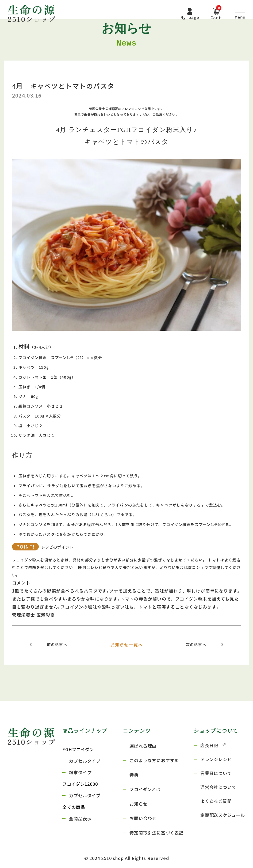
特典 (134, 775)
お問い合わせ (143, 818)
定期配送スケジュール (223, 815)
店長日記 (213, 745)
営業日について (216, 773)
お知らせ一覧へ (126, 645)
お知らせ (138, 804)
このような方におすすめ (154, 760)
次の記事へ (196, 645)
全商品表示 (80, 818)
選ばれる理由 (143, 746)
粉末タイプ (80, 772)
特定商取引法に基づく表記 (156, 833)
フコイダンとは (145, 789)
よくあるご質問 (216, 801)
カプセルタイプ (85, 761)
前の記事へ (57, 645)
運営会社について (218, 787)
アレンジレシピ (216, 759)
